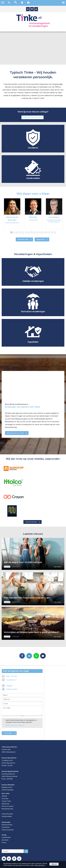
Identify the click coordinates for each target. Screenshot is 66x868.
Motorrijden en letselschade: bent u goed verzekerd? (32, 632)
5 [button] (23, 233)
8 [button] (32, 233)
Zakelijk (4, 796)
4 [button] (21, 233)
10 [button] (38, 233)
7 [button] (29, 233)
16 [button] (55, 233)
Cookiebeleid (6, 837)
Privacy (4, 842)
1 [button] (12, 233)
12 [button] (44, 233)
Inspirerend (5, 804)
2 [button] (15, 233)
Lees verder (57, 567)
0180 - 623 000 (11, 676)
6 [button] (26, 233)
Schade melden (12, 689)
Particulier (5, 799)
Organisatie (41, 239)
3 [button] (18, 233)
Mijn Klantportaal (7, 809)
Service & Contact (8, 806)
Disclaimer (5, 840)
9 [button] (35, 233)
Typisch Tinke (6, 801)
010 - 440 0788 (8, 779)
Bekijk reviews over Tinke (15, 433)
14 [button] (49, 233)
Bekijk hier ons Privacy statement (15, 725)
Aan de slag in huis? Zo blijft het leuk (23, 562)
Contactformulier (7, 814)
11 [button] (41, 233)
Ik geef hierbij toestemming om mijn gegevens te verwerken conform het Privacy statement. (21, 721)
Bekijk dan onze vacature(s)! (33, 117)
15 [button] (52, 233)
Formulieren (6, 827)
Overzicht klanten (31, 522)
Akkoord (54, 864)
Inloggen (9, 686)
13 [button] (47, 233)
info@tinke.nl (11, 680)
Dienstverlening (7, 825)
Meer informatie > (40, 865)
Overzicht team (23, 239)
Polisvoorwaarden (8, 830)
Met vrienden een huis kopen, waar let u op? (27, 598)
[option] (12, 213)
